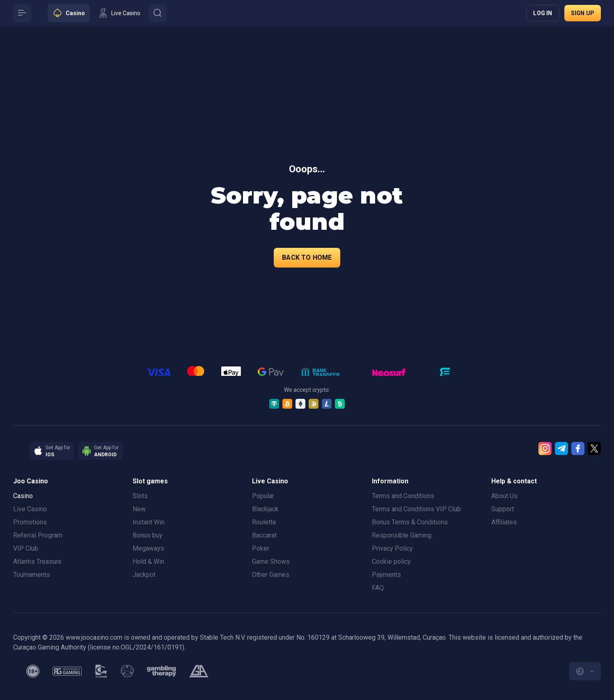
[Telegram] (561, 448)
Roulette (264, 522)
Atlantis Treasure (37, 562)
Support (503, 509)
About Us (504, 496)
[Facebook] (578, 448)
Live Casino (30, 509)
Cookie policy (391, 562)
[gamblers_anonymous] (199, 671)
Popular (263, 496)
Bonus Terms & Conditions (410, 522)
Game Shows (271, 562)
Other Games (271, 575)
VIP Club (26, 548)
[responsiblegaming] (67, 671)
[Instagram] (545, 448)
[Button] (22, 13)
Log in (543, 13)
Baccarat (264, 535)
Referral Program (38, 535)
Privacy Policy (392, 548)
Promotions (30, 522)
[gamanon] (127, 671)
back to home (307, 257)
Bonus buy (148, 535)
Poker (261, 548)
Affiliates (504, 522)
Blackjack (265, 509)
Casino (23, 496)
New (139, 509)
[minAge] (33, 671)
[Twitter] (594, 448)
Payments (386, 575)
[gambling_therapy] (162, 671)
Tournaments (32, 575)
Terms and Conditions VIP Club (416, 509)
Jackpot (144, 575)
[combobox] (585, 671)
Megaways (148, 548)
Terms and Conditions (403, 496)
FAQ (378, 588)
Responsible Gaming (402, 535)
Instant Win (149, 522)
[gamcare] (101, 671)
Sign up (583, 13)
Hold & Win (148, 562)
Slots (140, 496)
